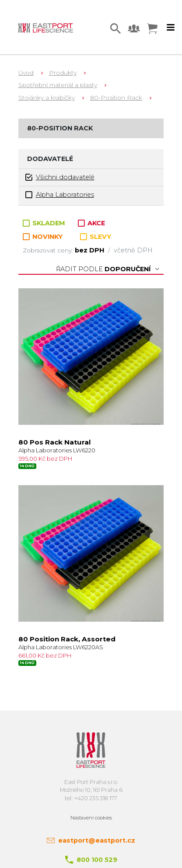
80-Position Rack (116, 98)
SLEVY (96, 237)
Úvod (26, 73)
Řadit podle (108, 269)
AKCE (91, 223)
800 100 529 (97, 860)
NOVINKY (43, 237)
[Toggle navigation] (171, 28)
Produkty (63, 73)
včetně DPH (133, 250)
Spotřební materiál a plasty (58, 85)
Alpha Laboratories (60, 195)
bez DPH (90, 250)
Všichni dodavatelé (60, 177)
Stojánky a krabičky (47, 98)
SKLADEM (45, 223)
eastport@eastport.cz (97, 840)
